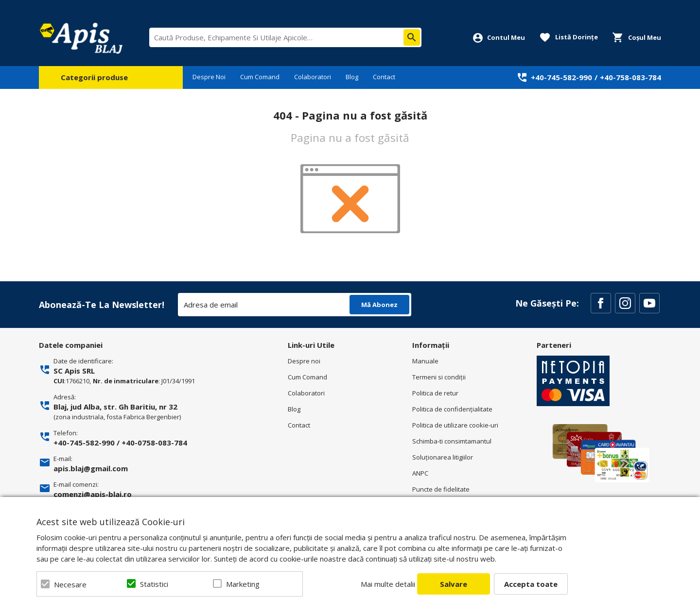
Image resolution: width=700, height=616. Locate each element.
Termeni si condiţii (439, 377)
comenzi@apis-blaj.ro (93, 494)
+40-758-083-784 (630, 77)
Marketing (243, 584)
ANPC (420, 473)
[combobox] (285, 37)
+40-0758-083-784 (154, 443)
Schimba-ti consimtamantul (452, 441)
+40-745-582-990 (561, 77)
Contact (384, 77)
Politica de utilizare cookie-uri (455, 425)
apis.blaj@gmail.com (91, 468)
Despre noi (304, 361)
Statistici (154, 584)
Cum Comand (260, 77)
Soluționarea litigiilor (443, 457)
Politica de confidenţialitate (452, 409)
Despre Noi (209, 77)
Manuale (425, 361)
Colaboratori (313, 77)
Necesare (70, 584)
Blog (352, 77)
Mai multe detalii (388, 584)
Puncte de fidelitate (441, 489)
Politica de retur (435, 393)
